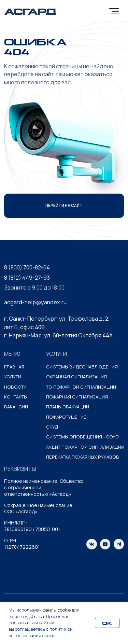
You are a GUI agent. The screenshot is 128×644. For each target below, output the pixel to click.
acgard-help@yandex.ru (35, 302)
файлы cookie (57, 610)
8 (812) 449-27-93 (27, 278)
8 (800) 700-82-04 (27, 267)
